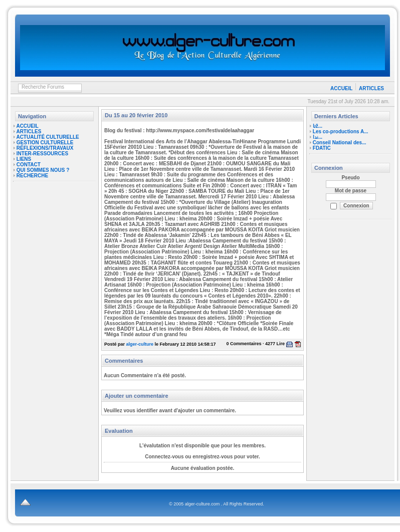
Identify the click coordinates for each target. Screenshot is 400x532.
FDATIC (322, 148)
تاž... (318, 126)
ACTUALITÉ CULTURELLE (47, 137)
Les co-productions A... (341, 131)
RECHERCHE (32, 176)
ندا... (318, 137)
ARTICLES (371, 88)
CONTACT (29, 165)
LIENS (24, 159)
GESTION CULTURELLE (45, 143)
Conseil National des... (340, 143)
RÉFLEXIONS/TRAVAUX (45, 148)
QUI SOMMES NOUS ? (43, 170)
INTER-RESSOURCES (42, 154)
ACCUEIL (341, 88)
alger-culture (140, 344)
